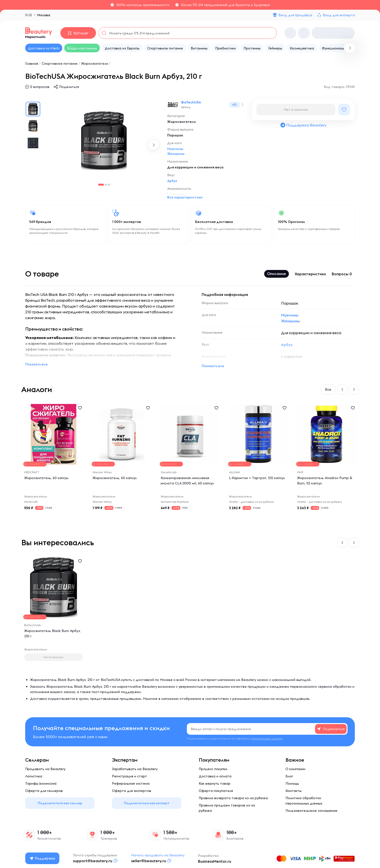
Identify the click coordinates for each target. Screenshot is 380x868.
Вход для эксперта (339, 15)
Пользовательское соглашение (311, 811)
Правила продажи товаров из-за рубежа (227, 808)
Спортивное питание (60, 63)
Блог (289, 776)
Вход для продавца (295, 15)
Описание (277, 274)
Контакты (293, 791)
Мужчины (175, 149)
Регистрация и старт (130, 776)
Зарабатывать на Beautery (135, 769)
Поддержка (42, 858)
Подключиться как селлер (60, 803)
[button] (154, 145)
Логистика (34, 776)
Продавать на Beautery (45, 769)
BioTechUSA (191, 102)
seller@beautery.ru (149, 861)
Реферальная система (131, 783)
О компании (295, 769)
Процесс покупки (213, 769)
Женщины (176, 154)
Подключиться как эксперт (147, 803)
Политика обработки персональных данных (304, 801)
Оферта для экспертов (132, 791)
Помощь (292, 783)
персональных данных (267, 738)
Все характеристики (185, 197)
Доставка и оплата (215, 776)
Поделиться (69, 87)
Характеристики (310, 274)
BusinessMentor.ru (215, 861)
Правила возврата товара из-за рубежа (233, 798)
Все (328, 389)
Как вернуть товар (215, 783)
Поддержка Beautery (303, 125)
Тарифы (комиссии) (41, 783)
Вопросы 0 (342, 274)
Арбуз (172, 181)
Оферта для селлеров (44, 791)
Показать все (36, 364)
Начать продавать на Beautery (158, 855)
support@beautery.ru (93, 861)
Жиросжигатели (95, 63)
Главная (32, 63)
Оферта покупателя (216, 791)
